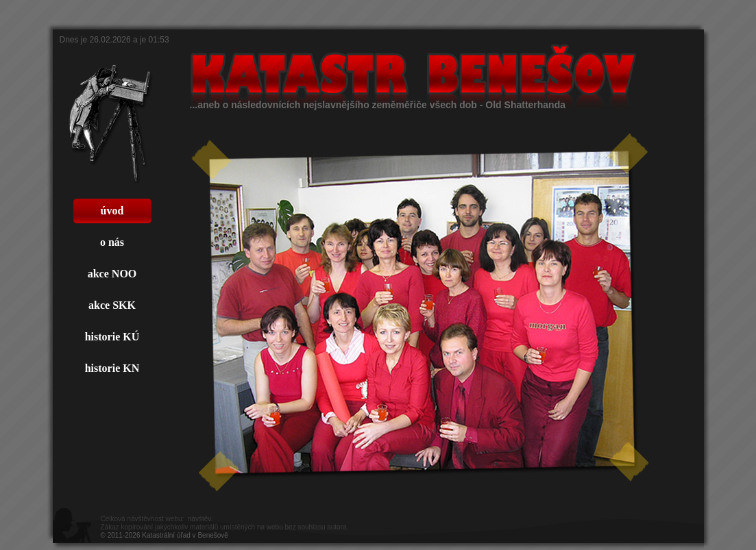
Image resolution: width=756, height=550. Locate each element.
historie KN (112, 368)
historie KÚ (112, 337)
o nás (112, 242)
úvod (112, 211)
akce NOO (112, 274)
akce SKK (112, 305)
